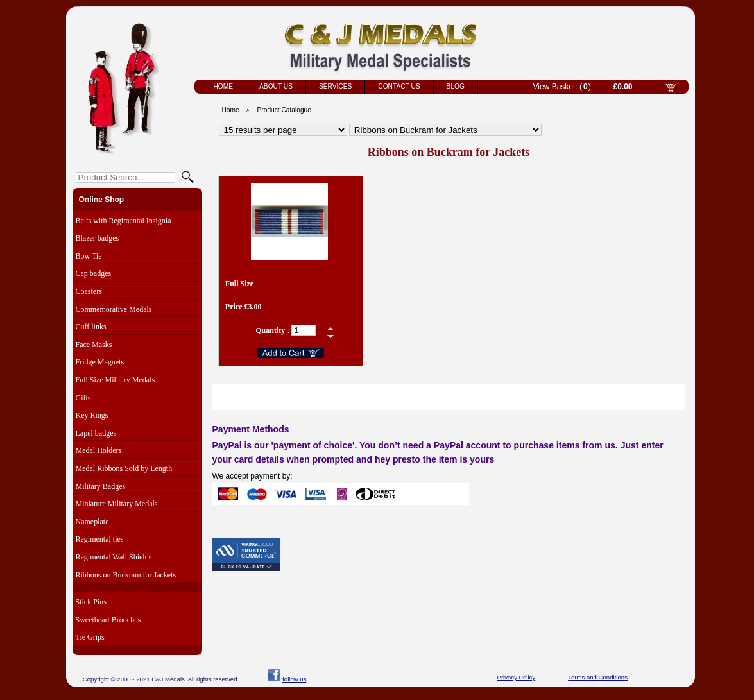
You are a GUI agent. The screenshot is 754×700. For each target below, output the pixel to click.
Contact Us (399, 86)
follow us (294, 679)
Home (224, 86)
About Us (276, 86)
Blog (456, 86)
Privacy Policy (517, 677)
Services (335, 86)
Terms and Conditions (598, 677)
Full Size (239, 284)
